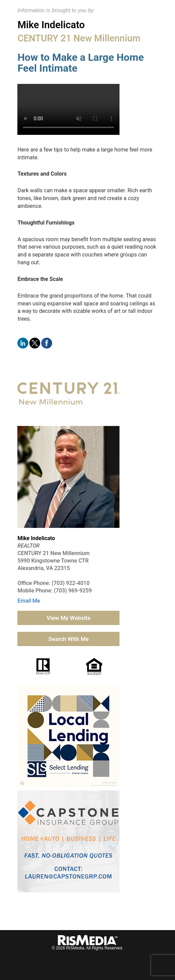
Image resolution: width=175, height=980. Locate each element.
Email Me (29, 601)
